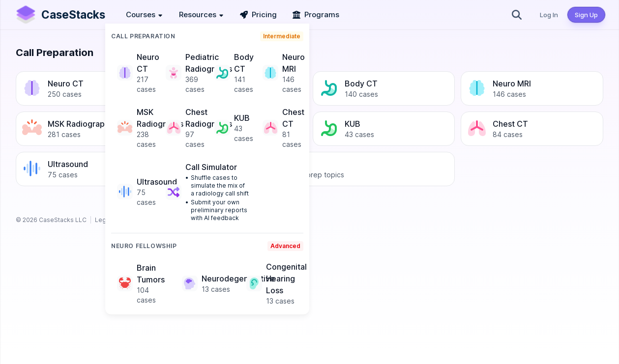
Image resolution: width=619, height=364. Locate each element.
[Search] (517, 15)
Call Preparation (143, 36)
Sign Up (586, 15)
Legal (103, 220)
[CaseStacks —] (59, 15)
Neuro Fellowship (144, 246)
